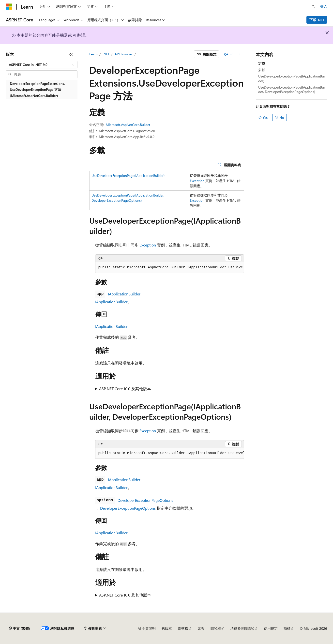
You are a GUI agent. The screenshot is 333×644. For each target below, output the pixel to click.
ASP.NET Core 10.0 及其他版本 (125, 389)
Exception (197, 181)
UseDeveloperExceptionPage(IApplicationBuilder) (128, 176)
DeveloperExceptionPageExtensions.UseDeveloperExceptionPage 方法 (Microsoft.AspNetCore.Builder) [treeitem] (37, 90)
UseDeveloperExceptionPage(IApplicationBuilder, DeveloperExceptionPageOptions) (292, 89)
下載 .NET (317, 20)
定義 (262, 63)
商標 (287, 628)
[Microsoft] (9, 7)
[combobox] (42, 65)
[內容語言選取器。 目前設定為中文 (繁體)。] (19, 629)
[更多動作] (239, 54)
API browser (124, 54)
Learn (93, 54)
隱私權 (216, 628)
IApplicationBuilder (124, 294)
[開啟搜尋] (313, 7)
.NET (106, 54)
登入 (324, 6)
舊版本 (167, 628)
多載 (262, 70)
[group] (170, 268)
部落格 (183, 628)
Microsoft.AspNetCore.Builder (128, 125)
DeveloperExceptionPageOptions (145, 500)
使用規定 (271, 628)
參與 (201, 628)
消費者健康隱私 (242, 628)
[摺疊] (71, 54)
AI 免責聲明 (147, 628)
